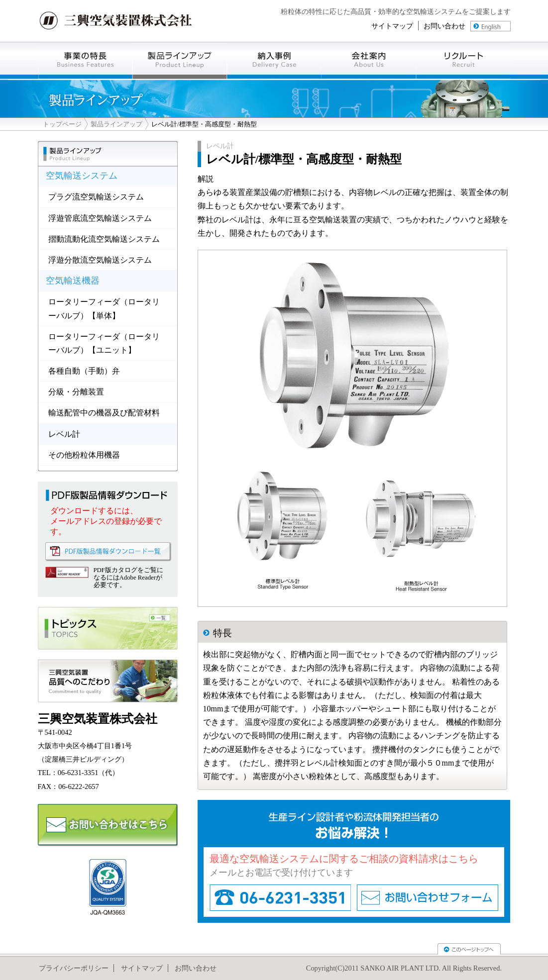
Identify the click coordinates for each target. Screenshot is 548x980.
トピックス (108, 628)
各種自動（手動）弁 (84, 371)
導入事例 (274, 60)
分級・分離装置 (76, 392)
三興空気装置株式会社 (116, 21)
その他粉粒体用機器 (84, 455)
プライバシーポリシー (74, 968)
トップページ (62, 124)
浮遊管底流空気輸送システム (100, 218)
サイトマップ (392, 26)
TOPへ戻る (469, 949)
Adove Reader (67, 572)
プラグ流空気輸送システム (96, 197)
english (491, 26)
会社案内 (369, 60)
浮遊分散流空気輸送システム (100, 260)
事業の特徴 (85, 60)
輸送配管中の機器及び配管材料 (104, 413)
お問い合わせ (444, 26)
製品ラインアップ (116, 124)
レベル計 (64, 434)
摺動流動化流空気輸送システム (104, 239)
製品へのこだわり (108, 681)
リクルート (463, 60)
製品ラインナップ (180, 60)
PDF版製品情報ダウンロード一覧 (109, 552)
